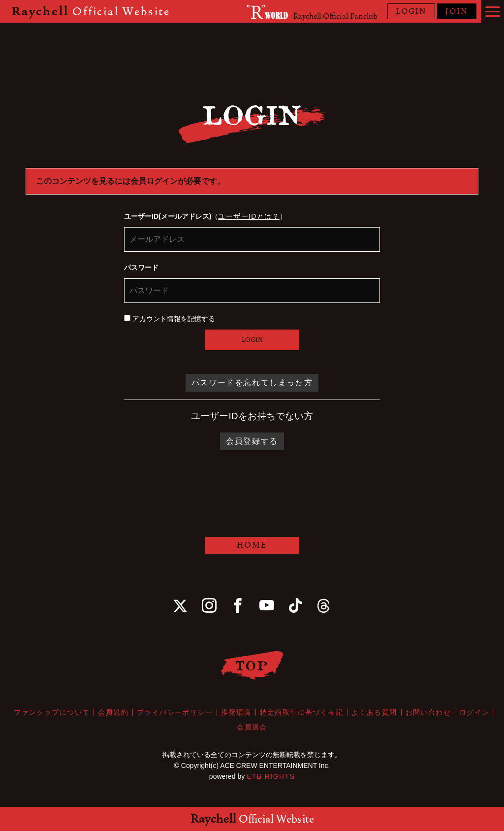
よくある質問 (374, 712)
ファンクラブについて (52, 712)
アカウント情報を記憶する (170, 319)
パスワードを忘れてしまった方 (252, 382)
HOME (252, 545)
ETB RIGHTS (271, 776)
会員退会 (252, 727)
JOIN (457, 11)
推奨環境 (236, 712)
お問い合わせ (428, 712)
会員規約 (113, 712)
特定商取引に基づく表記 (301, 712)
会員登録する (252, 441)
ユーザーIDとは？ (249, 216)
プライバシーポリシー (175, 712)
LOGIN (411, 11)
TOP (252, 665)
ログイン (474, 712)
